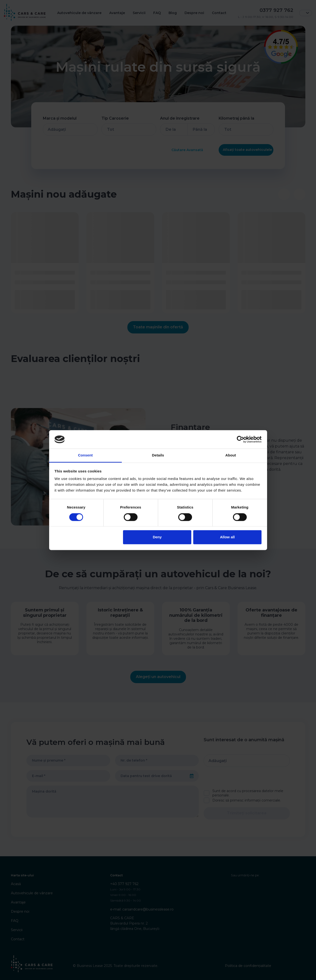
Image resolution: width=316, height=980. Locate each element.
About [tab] (231, 455)
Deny (157, 537)
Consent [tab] (85, 455)
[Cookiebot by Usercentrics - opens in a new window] (240, 439)
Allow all (227, 537)
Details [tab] (158, 455)
